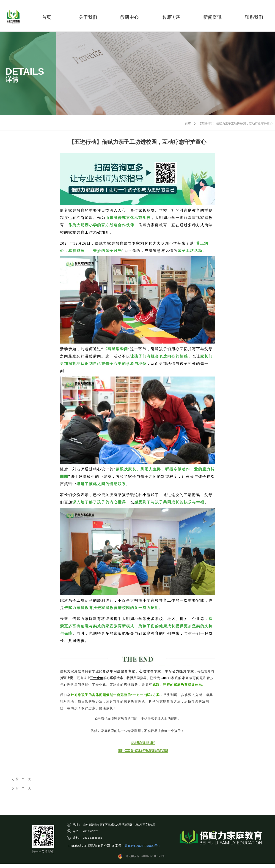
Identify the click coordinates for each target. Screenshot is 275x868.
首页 (188, 124)
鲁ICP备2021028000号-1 (143, 846)
